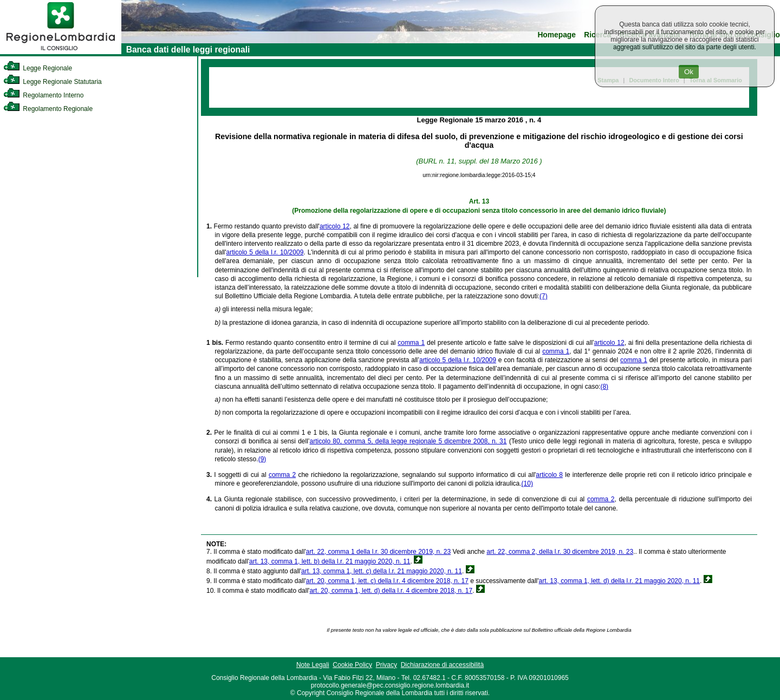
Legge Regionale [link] (38, 68)
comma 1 (411, 343)
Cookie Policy (352, 665)
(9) (262, 459)
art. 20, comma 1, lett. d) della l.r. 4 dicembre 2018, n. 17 (391, 591)
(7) (544, 296)
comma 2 (282, 475)
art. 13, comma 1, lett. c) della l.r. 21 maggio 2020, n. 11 (382, 571)
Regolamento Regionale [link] (48, 109)
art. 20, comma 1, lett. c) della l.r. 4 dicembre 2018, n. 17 (387, 581)
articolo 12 (335, 226)
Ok (689, 72)
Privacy (386, 665)
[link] (61, 52)
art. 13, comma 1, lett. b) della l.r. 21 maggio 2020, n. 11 (330, 561)
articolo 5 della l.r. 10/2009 (265, 252)
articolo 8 (549, 475)
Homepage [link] (557, 35)
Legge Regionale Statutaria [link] (53, 82)
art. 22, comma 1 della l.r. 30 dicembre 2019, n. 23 (378, 552)
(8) (604, 387)
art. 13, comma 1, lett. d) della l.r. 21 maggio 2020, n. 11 (620, 581)
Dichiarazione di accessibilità (442, 665)
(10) (527, 483)
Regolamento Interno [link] (43, 95)
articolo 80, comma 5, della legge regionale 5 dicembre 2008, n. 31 (408, 441)
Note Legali (313, 665)
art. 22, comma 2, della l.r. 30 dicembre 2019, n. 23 (560, 552)
